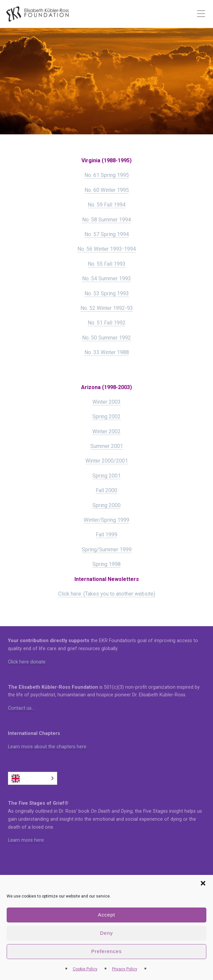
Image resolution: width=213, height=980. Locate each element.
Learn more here (26, 840)
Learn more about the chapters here (47, 747)
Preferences (107, 951)
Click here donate (27, 662)
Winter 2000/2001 (107, 461)
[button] (203, 883)
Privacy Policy (125, 969)
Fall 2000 (106, 490)
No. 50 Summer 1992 (106, 338)
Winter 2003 (106, 402)
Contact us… (21, 708)
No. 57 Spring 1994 (107, 234)
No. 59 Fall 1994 (107, 205)
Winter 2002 (106, 431)
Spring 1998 (106, 564)
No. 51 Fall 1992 (107, 323)
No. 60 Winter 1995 (107, 190)
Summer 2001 (107, 446)
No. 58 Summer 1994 (106, 220)
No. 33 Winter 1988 (107, 352)
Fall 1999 (106, 535)
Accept (107, 915)
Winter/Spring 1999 (106, 520)
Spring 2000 (106, 505)
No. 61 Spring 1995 (107, 175)
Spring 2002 (106, 417)
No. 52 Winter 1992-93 (107, 308)
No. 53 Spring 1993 (107, 293)
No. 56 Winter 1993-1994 (107, 249)
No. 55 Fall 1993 (107, 264)
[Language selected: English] (33, 778)
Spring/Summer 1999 (107, 550)
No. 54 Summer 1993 (106, 279)
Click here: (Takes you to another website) (107, 594)
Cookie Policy (85, 969)
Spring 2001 (106, 476)
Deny (106, 933)
